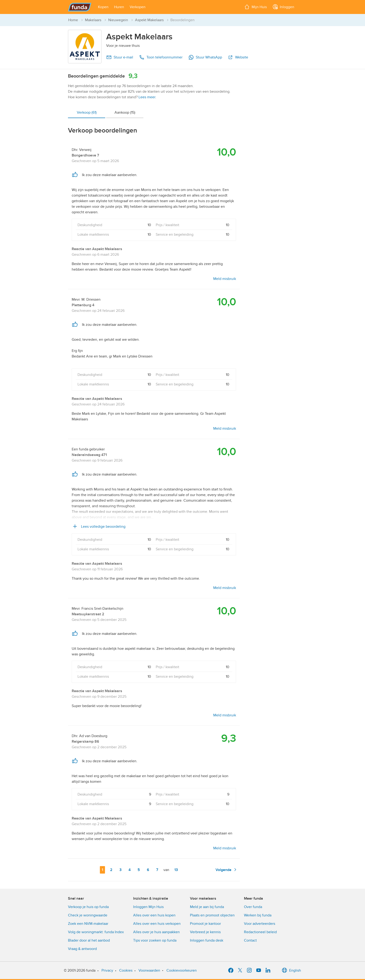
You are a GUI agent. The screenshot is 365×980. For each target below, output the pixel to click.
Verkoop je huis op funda (88, 907)
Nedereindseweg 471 (89, 455)
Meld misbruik (225, 279)
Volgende (227, 870)
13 (177, 870)
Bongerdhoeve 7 (85, 155)
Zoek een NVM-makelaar (88, 924)
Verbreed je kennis (205, 932)
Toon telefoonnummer (161, 57)
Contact (250, 940)
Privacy (107, 970)
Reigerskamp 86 (85, 742)
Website (238, 57)
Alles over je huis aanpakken (156, 932)
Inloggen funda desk (207, 940)
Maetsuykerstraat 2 (88, 614)
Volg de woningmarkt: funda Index (96, 932)
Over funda (253, 907)
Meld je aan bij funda (207, 907)
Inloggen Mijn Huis (148, 907)
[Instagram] (249, 970)
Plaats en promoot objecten (212, 915)
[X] (240, 970)
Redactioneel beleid (260, 932)
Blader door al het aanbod (89, 940)
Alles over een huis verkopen (157, 924)
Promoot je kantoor (205, 924)
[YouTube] (259, 970)
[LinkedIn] (268, 970)
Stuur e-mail (120, 57)
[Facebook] (231, 970)
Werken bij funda (258, 915)
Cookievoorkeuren (182, 970)
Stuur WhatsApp (205, 57)
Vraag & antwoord (82, 949)
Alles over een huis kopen (154, 915)
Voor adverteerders (260, 924)
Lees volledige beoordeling (99, 527)
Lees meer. (147, 97)
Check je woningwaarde (88, 915)
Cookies (126, 970)
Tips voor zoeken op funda (155, 940)
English (291, 970)
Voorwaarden (149, 970)
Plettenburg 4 (83, 305)
